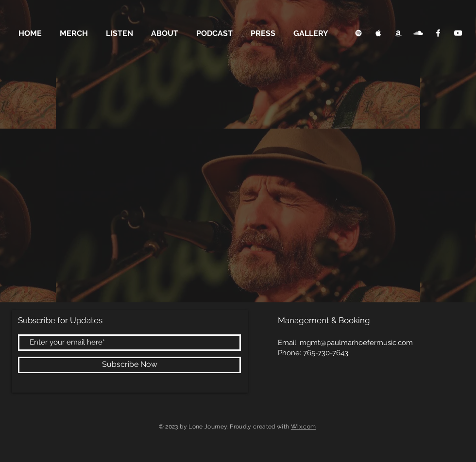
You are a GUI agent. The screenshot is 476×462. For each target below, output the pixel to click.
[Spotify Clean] (358, 33)
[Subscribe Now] (129, 365)
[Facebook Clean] (438, 33)
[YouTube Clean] (458, 33)
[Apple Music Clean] (378, 33)
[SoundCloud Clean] (418, 33)
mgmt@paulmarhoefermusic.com (356, 343)
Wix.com (304, 427)
